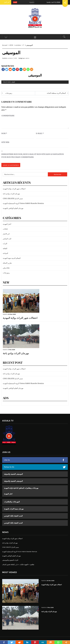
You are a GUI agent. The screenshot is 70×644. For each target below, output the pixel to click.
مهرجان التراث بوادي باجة (11, 194)
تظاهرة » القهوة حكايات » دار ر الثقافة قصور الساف (18, 565)
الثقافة (13, 82)
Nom (4, 133)
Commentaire (8, 116)
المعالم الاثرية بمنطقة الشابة (56, 93)
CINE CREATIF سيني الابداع (13, 198)
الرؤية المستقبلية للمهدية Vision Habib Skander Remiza (23, 203)
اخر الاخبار (6, 234)
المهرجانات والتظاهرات (12, 502)
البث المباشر (7, 239)
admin (27, 58)
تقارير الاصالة (7, 263)
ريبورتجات (9, 93)
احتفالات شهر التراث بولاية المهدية (14, 189)
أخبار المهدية (7, 224)
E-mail (40, 133)
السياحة (5, 253)
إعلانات (5, 229)
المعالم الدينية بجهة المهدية (12, 258)
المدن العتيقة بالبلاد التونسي (13, 516)
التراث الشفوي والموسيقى (10, 560)
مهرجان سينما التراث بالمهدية (14, 509)
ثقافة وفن (6, 268)
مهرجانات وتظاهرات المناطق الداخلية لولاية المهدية (21, 488)
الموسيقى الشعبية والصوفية (13, 474)
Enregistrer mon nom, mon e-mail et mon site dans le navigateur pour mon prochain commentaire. (33, 156)
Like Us (7, 460)
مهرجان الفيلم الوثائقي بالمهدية (13, 208)
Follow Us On (9, 467)
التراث (5, 244)
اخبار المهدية (8, 494)
